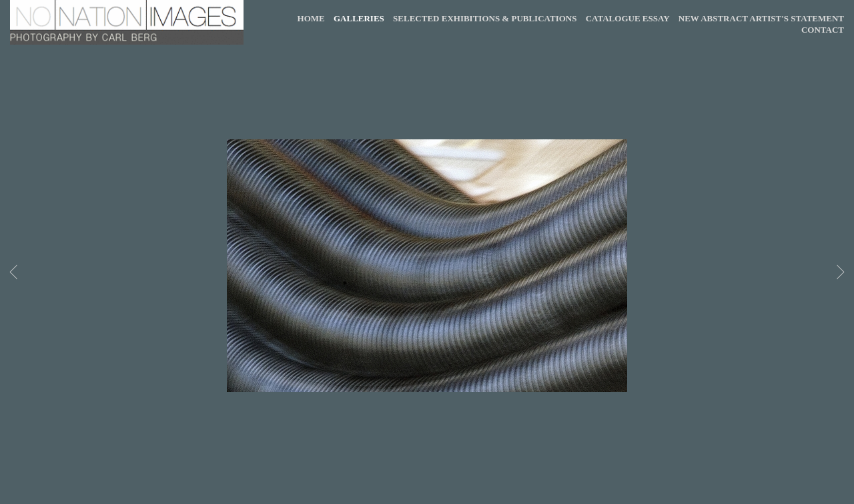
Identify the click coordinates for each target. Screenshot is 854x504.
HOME (311, 18)
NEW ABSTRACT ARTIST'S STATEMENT (761, 18)
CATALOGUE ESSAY (628, 18)
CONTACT (823, 30)
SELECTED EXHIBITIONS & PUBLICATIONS (485, 18)
